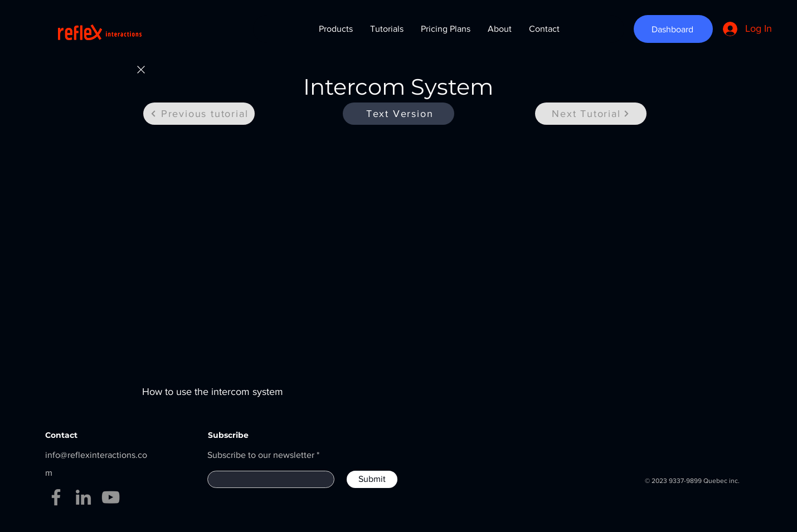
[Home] (141, 70)
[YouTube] (111, 497)
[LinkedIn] (83, 497)
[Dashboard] (673, 29)
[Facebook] (56, 497)
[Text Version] (398, 114)
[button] (336, 29)
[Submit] (372, 479)
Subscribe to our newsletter (261, 455)
